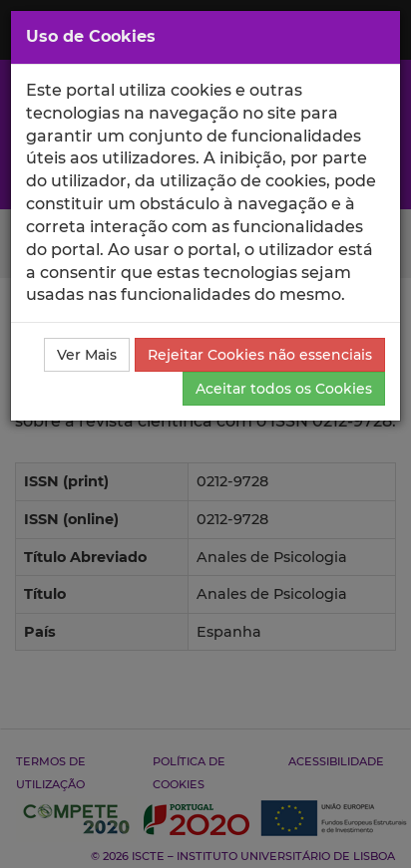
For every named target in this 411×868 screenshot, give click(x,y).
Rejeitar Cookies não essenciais (260, 355)
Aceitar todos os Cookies (284, 389)
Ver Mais (87, 355)
